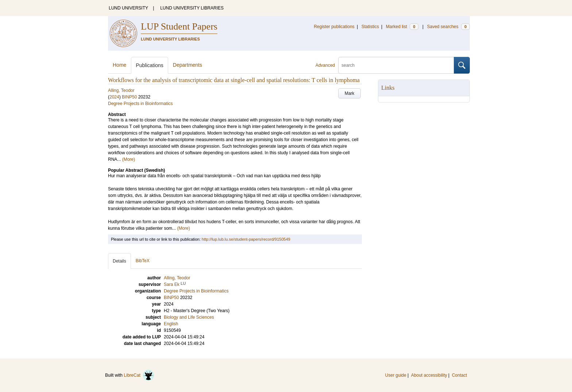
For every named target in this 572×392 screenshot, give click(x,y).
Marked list (402, 27)
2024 (114, 97)
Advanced (325, 65)
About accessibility (429, 375)
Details (119, 261)
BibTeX (143, 261)
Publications (150, 65)
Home (119, 65)
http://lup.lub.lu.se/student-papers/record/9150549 (246, 239)
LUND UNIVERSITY (128, 8)
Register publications (334, 27)
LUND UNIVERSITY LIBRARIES (192, 8)
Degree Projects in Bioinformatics (140, 104)
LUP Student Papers (179, 26)
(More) (129, 159)
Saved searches (448, 27)
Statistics (370, 27)
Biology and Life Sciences (189, 317)
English (171, 324)
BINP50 (129, 97)
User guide (396, 375)
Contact (459, 375)
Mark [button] (350, 93)
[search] (396, 65)
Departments (188, 65)
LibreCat (139, 375)
